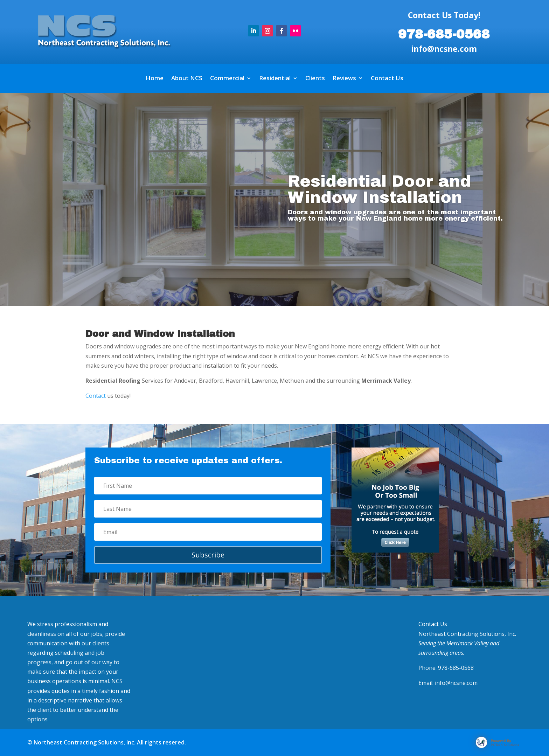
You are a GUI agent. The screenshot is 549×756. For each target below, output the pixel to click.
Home (155, 79)
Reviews (344, 79)
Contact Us (387, 79)
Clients (315, 79)
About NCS (187, 79)
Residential (275, 79)
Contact (96, 396)
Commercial (227, 79)
